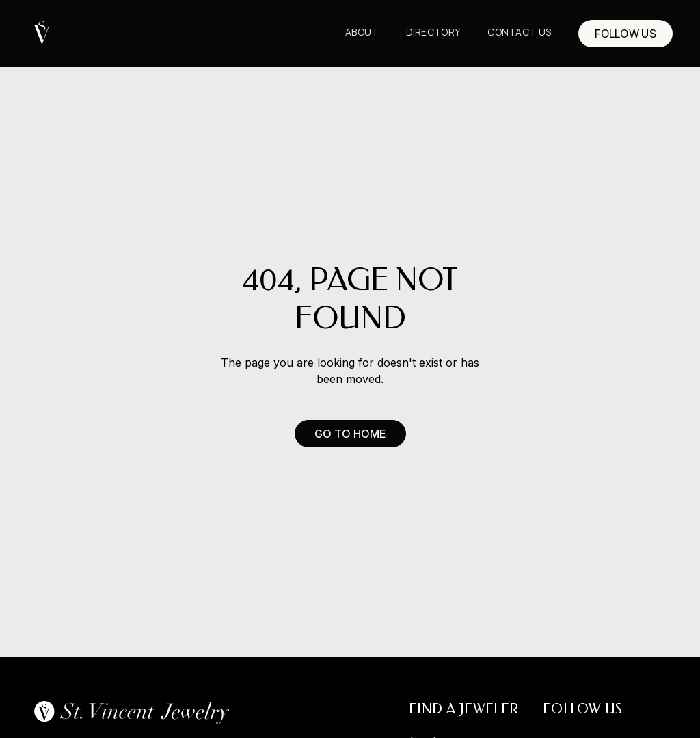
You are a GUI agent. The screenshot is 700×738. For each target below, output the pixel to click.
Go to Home (350, 434)
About (362, 32)
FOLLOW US (625, 34)
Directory (433, 32)
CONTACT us (519, 32)
